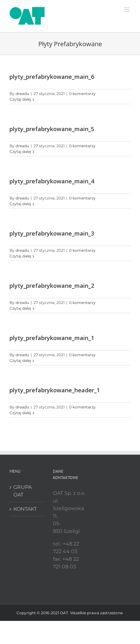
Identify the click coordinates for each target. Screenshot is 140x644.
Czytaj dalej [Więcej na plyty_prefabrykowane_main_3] (20, 256)
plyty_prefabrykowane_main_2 (52, 286)
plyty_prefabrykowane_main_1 (52, 338)
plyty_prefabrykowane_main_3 (52, 233)
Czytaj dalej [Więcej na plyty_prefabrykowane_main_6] (20, 99)
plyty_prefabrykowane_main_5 (52, 129)
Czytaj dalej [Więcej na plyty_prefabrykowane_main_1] (20, 360)
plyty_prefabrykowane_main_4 (52, 181)
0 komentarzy (82, 94)
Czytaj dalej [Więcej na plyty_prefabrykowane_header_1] (20, 413)
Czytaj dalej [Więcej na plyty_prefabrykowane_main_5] (20, 152)
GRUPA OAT (22, 491)
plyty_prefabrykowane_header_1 (55, 390)
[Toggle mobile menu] (127, 10)
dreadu (22, 94)
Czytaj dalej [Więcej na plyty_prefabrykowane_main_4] (20, 204)
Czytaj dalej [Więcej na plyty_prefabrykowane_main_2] (20, 308)
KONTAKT (25, 509)
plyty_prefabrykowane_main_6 (52, 77)
